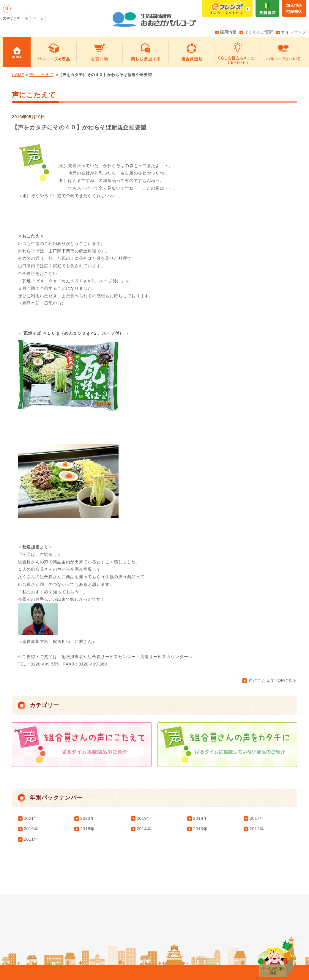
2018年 (200, 818)
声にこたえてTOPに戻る (270, 680)
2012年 (257, 829)
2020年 (88, 818)
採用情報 (228, 32)
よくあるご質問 (259, 32)
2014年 (144, 829)
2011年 (31, 839)
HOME (18, 75)
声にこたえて (41, 75)
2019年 (144, 818)
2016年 (31, 829)
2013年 (200, 829)
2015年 (88, 829)
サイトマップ (294, 32)
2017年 (257, 818)
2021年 (31, 818)
